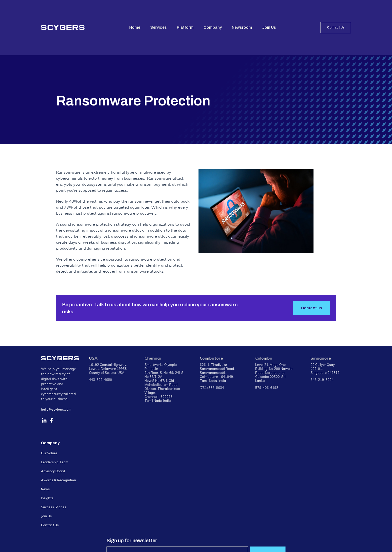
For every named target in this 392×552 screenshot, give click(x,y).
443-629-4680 (100, 380)
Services (158, 27)
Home (135, 27)
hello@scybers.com (56, 409)
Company (213, 27)
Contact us (311, 308)
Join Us (269, 27)
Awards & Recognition (58, 480)
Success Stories (54, 507)
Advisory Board (53, 471)
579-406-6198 (267, 388)
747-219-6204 (322, 380)
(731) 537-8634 (212, 388)
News (45, 489)
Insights (47, 498)
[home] (63, 27)
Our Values (49, 453)
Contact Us (336, 27)
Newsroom (242, 27)
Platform (185, 27)
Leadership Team (55, 462)
